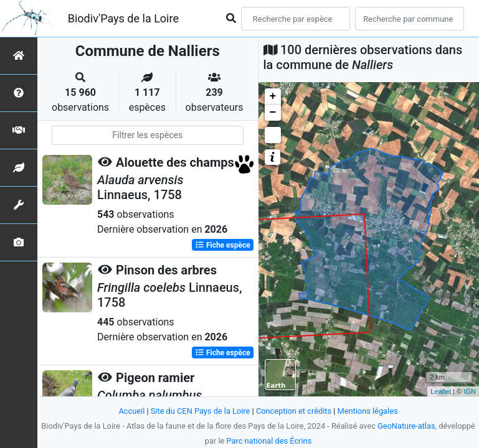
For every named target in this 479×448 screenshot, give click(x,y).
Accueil (131, 411)
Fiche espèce (223, 245)
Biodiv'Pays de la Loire (123, 18)
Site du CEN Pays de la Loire (201, 411)
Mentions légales (368, 411)
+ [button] (273, 96)
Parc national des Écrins (269, 441)
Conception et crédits (294, 411)
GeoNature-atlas (406, 426)
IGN (470, 391)
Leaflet (441, 391)
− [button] (273, 113)
